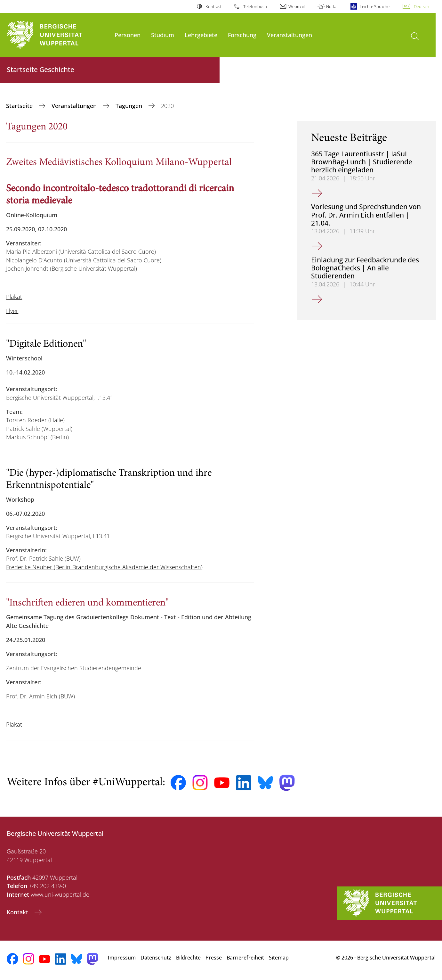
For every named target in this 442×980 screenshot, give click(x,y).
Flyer (12, 311)
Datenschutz (156, 958)
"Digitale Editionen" (46, 344)
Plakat (14, 297)
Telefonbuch (255, 6)
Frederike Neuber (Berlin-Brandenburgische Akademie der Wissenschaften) (104, 567)
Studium (163, 35)
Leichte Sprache (375, 6)
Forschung (242, 35)
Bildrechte (188, 958)
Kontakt (18, 912)
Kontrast (213, 6)
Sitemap (279, 958)
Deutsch (422, 6)
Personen (128, 35)
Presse (214, 958)
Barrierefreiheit (245, 958)
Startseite (20, 106)
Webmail (297, 6)
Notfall (332, 6)
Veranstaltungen (289, 35)
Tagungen (130, 106)
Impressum (122, 958)
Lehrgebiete (201, 35)
